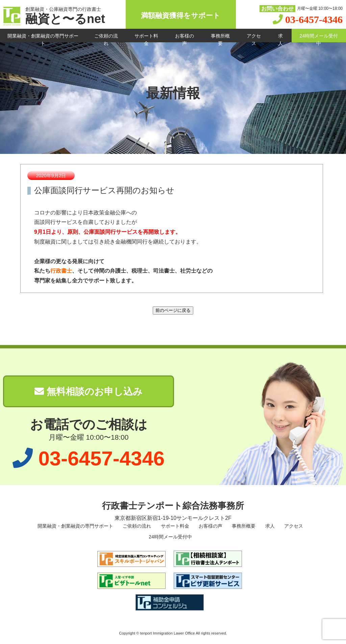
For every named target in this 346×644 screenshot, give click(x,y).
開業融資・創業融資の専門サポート (43, 38)
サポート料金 (146, 38)
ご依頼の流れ (106, 38)
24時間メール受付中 (319, 38)
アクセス (254, 38)
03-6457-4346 (314, 19)
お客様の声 (184, 38)
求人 (280, 38)
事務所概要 (220, 38)
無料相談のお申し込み (89, 392)
